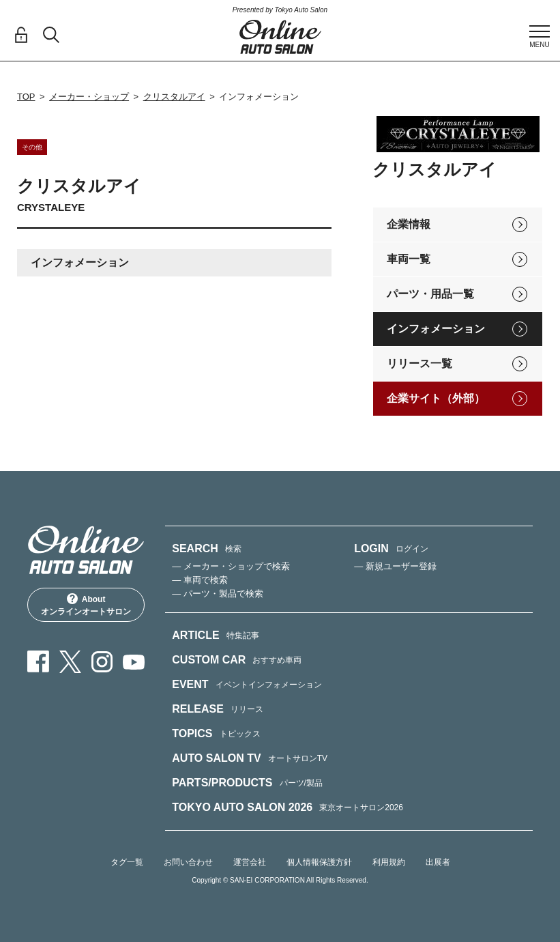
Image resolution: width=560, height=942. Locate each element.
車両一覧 (409, 259)
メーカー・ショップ (89, 97)
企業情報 (409, 224)
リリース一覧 (419, 363)
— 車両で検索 (200, 580)
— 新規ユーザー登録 (395, 566)
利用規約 (389, 862)
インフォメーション (436, 329)
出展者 (438, 862)
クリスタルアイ (174, 97)
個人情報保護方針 (319, 862)
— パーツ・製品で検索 (218, 594)
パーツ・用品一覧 (430, 294)
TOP (26, 97)
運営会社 (250, 862)
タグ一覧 (127, 862)
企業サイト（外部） (436, 398)
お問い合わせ (188, 862)
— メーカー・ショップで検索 (231, 566)
